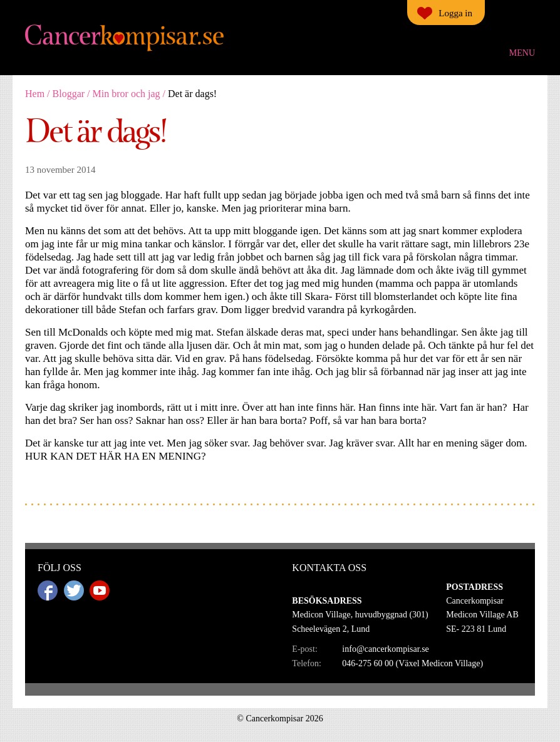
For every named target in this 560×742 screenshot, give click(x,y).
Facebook (48, 590)
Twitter (74, 590)
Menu (522, 53)
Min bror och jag (127, 94)
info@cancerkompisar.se (385, 649)
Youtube (100, 590)
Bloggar (69, 94)
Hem (35, 94)
